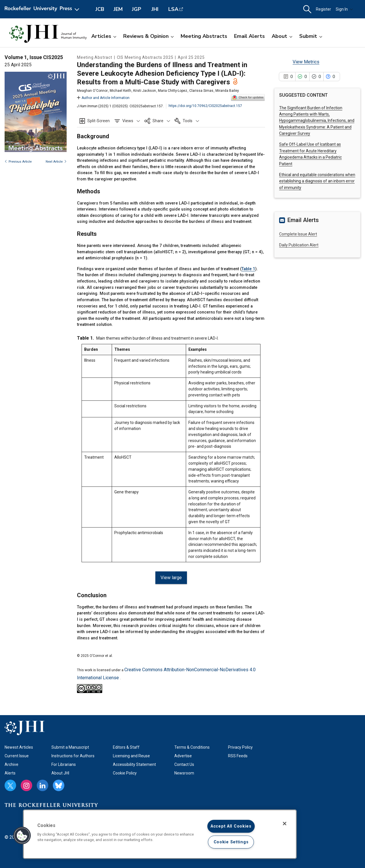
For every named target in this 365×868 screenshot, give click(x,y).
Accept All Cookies (231, 826)
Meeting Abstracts (204, 36)
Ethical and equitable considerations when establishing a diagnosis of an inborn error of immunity (317, 181)
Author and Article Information (103, 98)
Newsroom (184, 773)
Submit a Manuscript (70, 747)
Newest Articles (19, 747)
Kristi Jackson (145, 91)
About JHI (60, 773)
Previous (18, 162)
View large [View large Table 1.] (171, 578)
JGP (137, 9)
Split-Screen (99, 121)
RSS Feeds (238, 756)
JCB (100, 9)
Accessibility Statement (134, 764)
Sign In (344, 9)
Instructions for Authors (73, 756)
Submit (311, 36)
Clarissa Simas (201, 91)
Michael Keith (120, 91)
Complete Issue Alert (298, 234)
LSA (173, 9)
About (282, 36)
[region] (160, 834)
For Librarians (64, 764)
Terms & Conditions (192, 747)
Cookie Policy (125, 773)
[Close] (285, 824)
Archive (11, 764)
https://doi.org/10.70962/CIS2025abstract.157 (205, 106)
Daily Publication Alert (299, 245)
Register (324, 9)
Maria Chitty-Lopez (173, 91)
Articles (104, 36)
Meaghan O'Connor (92, 91)
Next (56, 162)
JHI (155, 9)
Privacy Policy (240, 747)
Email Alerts (249, 36)
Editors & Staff (126, 747)
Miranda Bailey (227, 91)
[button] (307, 9)
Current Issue (17, 756)
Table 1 (248, 269)
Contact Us (184, 764)
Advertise (183, 756)
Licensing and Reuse (131, 756)
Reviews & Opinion (148, 36)
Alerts (10, 773)
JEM (118, 9)
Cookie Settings (231, 842)
